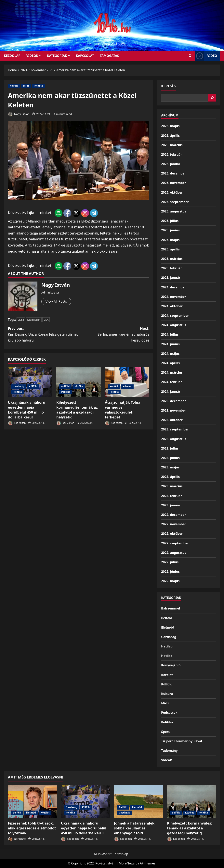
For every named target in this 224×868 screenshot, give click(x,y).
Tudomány (169, 751)
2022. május (170, 581)
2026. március (172, 145)
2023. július (170, 448)
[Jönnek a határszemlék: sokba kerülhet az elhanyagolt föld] (139, 802)
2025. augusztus (174, 211)
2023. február (171, 496)
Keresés (168, 86)
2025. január (171, 278)
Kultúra (167, 694)
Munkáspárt (103, 854)
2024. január (171, 392)
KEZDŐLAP (12, 56)
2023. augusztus (174, 439)
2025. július (170, 221)
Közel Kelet (34, 320)
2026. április (170, 136)
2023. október (172, 420)
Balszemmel (171, 608)
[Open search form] (190, 56)
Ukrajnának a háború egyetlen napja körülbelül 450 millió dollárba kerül (27, 410)
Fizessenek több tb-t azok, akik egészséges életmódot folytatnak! (32, 828)
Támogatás (109, 56)
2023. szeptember (175, 429)
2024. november (174, 297)
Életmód (168, 627)
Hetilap (167, 646)
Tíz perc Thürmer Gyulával (182, 741)
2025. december (173, 173)
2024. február (171, 382)
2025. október (172, 192)
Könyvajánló (171, 665)
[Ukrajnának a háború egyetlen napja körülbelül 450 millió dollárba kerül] (30, 383)
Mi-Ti (26, 86)
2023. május (170, 467)
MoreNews (127, 863)
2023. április (170, 477)
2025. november (174, 183)
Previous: (43, 335)
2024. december (173, 287)
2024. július (170, 334)
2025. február (171, 268)
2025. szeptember (175, 202)
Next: (114, 335)
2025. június (170, 230)
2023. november (174, 410)
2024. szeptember (175, 316)
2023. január (171, 505)
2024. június (170, 344)
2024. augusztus (174, 325)
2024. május (170, 354)
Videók (32, 56)
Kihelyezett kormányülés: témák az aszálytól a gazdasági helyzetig (77, 410)
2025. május (170, 240)
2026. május (170, 126)
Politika (38, 86)
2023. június (170, 458)
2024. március (172, 372)
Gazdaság (18, 387)
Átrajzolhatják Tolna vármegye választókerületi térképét (123, 410)
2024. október (172, 306)
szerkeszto (17, 839)
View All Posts (57, 302)
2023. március (172, 486)
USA (46, 320)
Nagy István (19, 114)
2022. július (170, 562)
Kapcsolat (85, 56)
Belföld (65, 387)
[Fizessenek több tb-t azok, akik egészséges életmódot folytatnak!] (32, 802)
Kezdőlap (121, 854)
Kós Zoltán (17, 423)
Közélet (79, 387)
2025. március (172, 259)
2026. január (171, 164)
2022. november (174, 524)
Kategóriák (57, 56)
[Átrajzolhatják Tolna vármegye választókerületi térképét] (127, 383)
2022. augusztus (174, 553)
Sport (165, 732)
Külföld (14, 86)
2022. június (170, 572)
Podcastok (169, 713)
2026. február (171, 154)
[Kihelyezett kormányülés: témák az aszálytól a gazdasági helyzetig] (79, 383)
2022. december (173, 515)
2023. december (173, 401)
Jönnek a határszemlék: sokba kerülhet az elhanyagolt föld (135, 828)
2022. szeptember (175, 543)
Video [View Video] (206, 56)
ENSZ (21, 320)
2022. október (172, 534)
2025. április (170, 249)
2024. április (170, 363)
